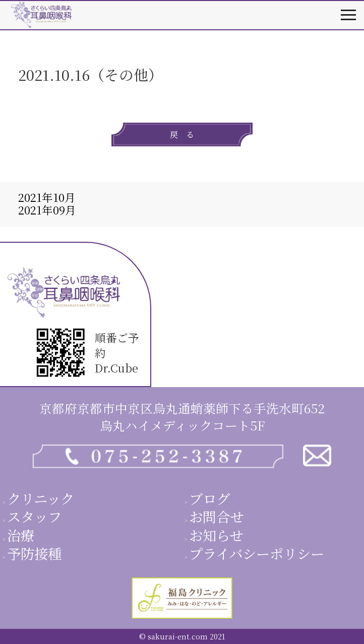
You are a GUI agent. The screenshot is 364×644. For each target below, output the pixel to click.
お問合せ (216, 516)
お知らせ (216, 535)
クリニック (41, 498)
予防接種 (34, 553)
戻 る (182, 135)
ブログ (209, 498)
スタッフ (34, 516)
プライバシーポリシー (257, 553)
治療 (21, 535)
